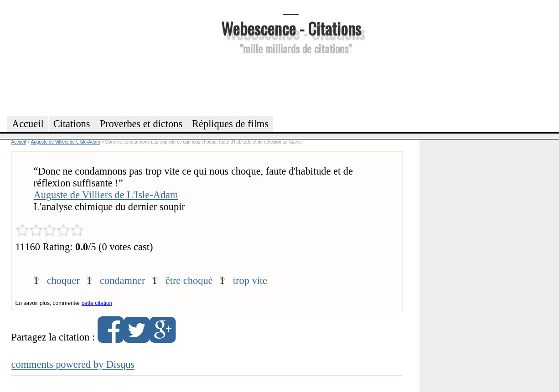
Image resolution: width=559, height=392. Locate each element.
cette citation (97, 303)
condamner (122, 281)
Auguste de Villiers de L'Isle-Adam (106, 195)
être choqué (189, 281)
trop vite (250, 281)
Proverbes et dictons (141, 124)
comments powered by (73, 364)
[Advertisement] (291, 84)
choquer (63, 281)
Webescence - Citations (291, 28)
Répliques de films (230, 124)
